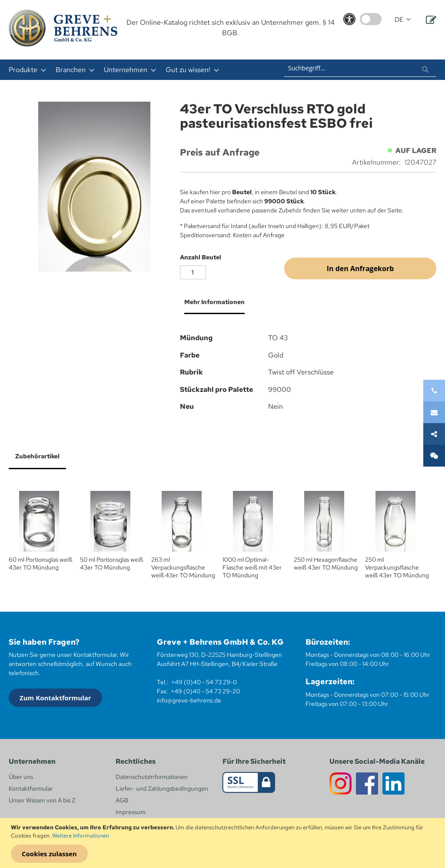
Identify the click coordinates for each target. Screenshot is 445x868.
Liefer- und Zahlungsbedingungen (162, 788)
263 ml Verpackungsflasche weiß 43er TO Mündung (183, 567)
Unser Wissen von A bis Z (42, 800)
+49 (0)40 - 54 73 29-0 (204, 682)
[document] (224, 843)
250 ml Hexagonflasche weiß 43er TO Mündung (326, 563)
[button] (403, 20)
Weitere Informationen (81, 836)
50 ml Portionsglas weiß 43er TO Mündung (111, 563)
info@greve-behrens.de (189, 700)
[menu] (131, 70)
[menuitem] (25, 70)
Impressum (131, 812)
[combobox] (360, 68)
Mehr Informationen (214, 302)
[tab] (212, 305)
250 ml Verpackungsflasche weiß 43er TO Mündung (397, 567)
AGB (122, 800)
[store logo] (63, 28)
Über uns (21, 777)
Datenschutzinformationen (152, 777)
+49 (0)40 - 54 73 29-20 (205, 691)
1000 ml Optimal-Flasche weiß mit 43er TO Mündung (252, 567)
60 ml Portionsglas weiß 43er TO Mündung (40, 563)
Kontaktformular (31, 788)
